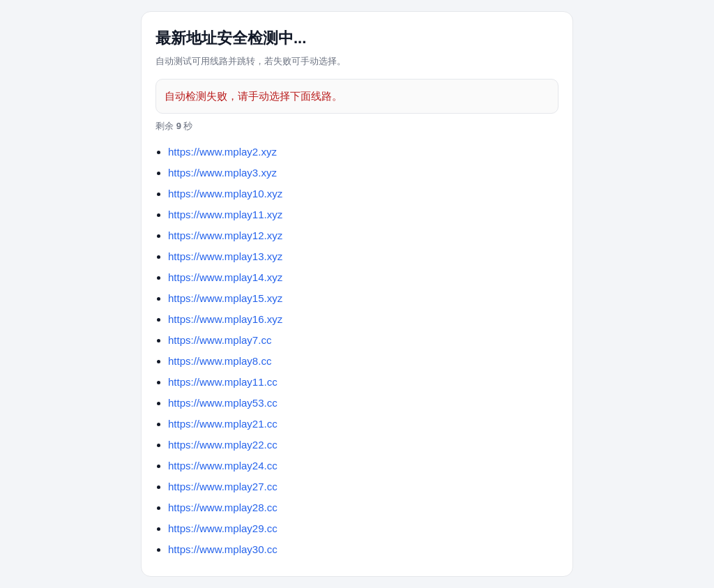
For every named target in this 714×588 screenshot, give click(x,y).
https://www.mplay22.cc (223, 445)
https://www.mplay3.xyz (222, 173)
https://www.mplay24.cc (223, 466)
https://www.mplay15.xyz (225, 298)
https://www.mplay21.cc (223, 424)
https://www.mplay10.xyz (225, 194)
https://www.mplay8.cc (220, 361)
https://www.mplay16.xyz (225, 319)
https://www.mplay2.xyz (222, 152)
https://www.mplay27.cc (223, 487)
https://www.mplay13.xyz (225, 256)
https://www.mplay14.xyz (225, 277)
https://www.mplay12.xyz (225, 235)
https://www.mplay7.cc (220, 340)
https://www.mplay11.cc (223, 382)
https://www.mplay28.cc (223, 507)
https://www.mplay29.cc (223, 528)
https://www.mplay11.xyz (225, 214)
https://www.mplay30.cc (223, 549)
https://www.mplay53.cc (223, 403)
